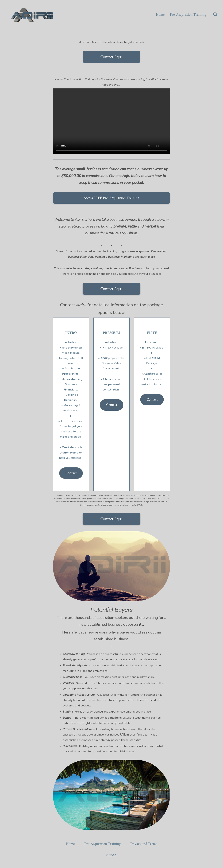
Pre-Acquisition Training (188, 15)
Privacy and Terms (144, 844)
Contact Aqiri (111, 57)
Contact (71, 473)
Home (160, 15)
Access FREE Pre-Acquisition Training (111, 198)
